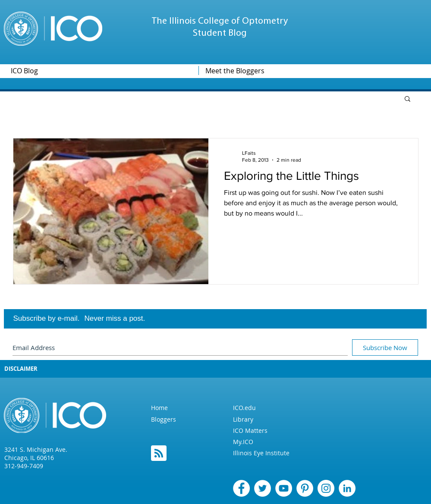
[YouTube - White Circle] (284, 488)
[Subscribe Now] (385, 347)
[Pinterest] (305, 488)
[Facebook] (241, 488)
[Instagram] (326, 488)
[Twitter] (263, 488)
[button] (407, 99)
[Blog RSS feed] (159, 454)
